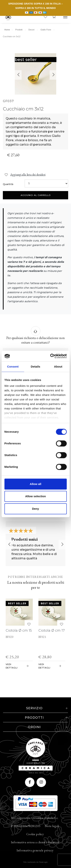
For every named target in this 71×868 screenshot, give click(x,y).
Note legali (52, 826)
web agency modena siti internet (35, 862)
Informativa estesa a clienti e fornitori (35, 842)
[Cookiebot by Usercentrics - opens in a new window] (51, 356)
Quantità (8, 184)
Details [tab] (36, 367)
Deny (35, 509)
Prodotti (19, 30)
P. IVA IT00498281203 (26, 826)
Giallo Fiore (46, 30)
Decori (31, 30)
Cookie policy (35, 834)
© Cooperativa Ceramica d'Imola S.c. (35, 818)
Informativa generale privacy (35, 850)
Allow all (35, 484)
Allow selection (35, 496)
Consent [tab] (13, 367)
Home (7, 30)
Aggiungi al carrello (36, 195)
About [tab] (58, 367)
